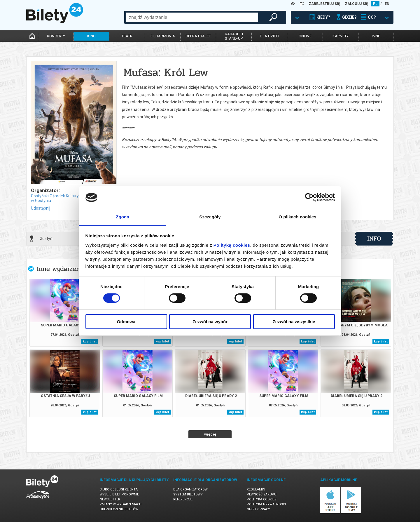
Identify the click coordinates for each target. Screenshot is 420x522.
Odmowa (126, 322)
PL (375, 4)
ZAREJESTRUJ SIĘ (324, 4)
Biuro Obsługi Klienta (119, 489)
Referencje (183, 499)
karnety (341, 36)
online (305, 36)
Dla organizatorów (190, 489)
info (374, 239)
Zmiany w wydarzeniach (121, 504)
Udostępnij (41, 208)
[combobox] (192, 17)
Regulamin (256, 489)
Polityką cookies (232, 245)
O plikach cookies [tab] (297, 217)
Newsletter (110, 499)
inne (376, 36)
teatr (127, 36)
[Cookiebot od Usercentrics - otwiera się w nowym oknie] (309, 197)
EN (387, 4)
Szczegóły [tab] (210, 217)
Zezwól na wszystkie (294, 322)
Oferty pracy (258, 509)
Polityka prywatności (266, 504)
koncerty (56, 36)
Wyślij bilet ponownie (119, 494)
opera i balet (198, 36)
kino (91, 36)
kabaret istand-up (234, 36)
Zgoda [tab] (123, 217)
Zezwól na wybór (210, 322)
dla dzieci (269, 36)
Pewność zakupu (262, 494)
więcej (210, 434)
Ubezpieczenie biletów (119, 509)
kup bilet (90, 341)
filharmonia (163, 36)
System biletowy (188, 494)
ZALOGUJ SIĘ (357, 4)
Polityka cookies (262, 499)
